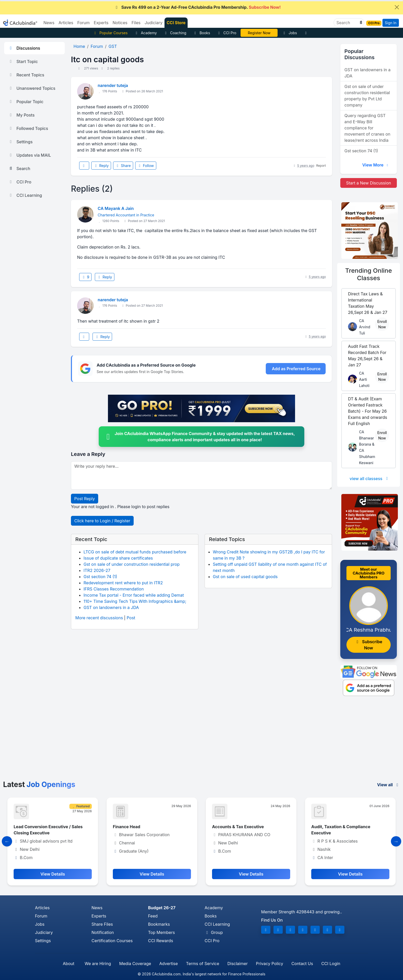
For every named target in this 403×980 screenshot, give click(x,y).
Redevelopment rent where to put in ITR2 (123, 583)
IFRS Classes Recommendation (114, 589)
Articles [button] (66, 23)
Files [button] (136, 23)
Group (214, 932)
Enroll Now (382, 324)
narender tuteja (113, 85)
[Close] (397, 7)
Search (19, 169)
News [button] (49, 23)
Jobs (289, 33)
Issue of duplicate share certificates (118, 558)
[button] (360, 23)
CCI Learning (25, 195)
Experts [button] (101, 23)
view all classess (370, 479)
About (68, 964)
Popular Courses (110, 33)
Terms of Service (203, 964)
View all (388, 785)
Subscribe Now (369, 645)
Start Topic (23, 61)
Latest (39, 784)
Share (123, 166)
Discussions (24, 48)
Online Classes (369, 274)
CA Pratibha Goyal (259, 33)
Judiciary (44, 932)
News (97, 908)
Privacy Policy (270, 964)
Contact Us (302, 964)
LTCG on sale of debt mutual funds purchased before (135, 552)
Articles (42, 908)
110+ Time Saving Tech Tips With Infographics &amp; (135, 601)
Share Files (102, 924)
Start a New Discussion (368, 183)
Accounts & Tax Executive (238, 827)
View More (376, 165)
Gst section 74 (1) (100, 577)
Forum (41, 916)
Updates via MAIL (30, 155)
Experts (99, 916)
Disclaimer (238, 964)
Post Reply (85, 499)
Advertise (169, 964)
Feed (153, 916)
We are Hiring (98, 964)
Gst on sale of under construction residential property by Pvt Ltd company (367, 96)
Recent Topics (26, 75)
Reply (101, 166)
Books (202, 33)
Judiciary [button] (154, 23)
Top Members (161, 932)
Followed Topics (28, 128)
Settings (20, 142)
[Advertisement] (201, 742)
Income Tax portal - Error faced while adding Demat (134, 595)
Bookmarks (159, 924)
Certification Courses (112, 941)
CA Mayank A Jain (116, 208)
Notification (103, 932)
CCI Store (176, 23)
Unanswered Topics (32, 88)
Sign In (391, 23)
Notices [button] (120, 23)
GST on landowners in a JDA (111, 607)
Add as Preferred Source (296, 369)
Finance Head (127, 827)
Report (321, 166)
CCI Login (331, 964)
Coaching (175, 33)
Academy (145, 33)
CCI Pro (226, 33)
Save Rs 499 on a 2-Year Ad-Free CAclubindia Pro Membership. (197, 7)
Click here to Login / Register (102, 521)
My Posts (21, 115)
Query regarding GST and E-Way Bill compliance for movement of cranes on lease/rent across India (367, 128)
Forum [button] (84, 23)
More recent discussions (99, 618)
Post (131, 618)
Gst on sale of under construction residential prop (132, 564)
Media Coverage (135, 964)
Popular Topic (26, 102)
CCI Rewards (161, 941)
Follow (146, 166)
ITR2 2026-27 (97, 570)
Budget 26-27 (162, 908)
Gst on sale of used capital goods (245, 577)
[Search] (347, 23)
